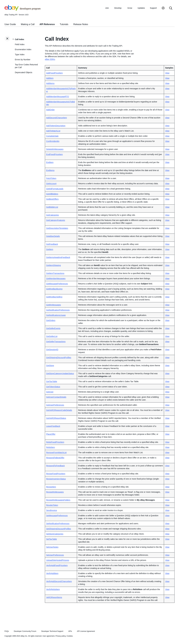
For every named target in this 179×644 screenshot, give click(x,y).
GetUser (50, 392)
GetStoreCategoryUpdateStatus (60, 373)
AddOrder (50, 110)
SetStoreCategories (55, 534)
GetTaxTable (52, 381)
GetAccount (51, 184)
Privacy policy (61, 636)
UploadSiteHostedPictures (58, 560)
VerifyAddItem (52, 573)
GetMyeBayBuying (54, 289)
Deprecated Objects (24, 72)
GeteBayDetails (53, 236)
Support (153, 8)
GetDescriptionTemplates (57, 228)
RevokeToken (52, 505)
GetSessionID (52, 350)
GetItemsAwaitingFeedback (58, 257)
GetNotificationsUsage (56, 315)
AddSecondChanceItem (57, 118)
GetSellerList (52, 336)
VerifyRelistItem (53, 589)
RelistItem (51, 447)
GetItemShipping (53, 265)
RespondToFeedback (55, 466)
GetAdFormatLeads (55, 189)
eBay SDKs (50, 59)
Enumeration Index (23, 49)
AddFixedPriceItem (54, 73)
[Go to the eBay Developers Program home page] (23, 10)
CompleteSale (52, 136)
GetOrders (51, 320)
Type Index (20, 54)
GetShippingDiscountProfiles (59, 358)
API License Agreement (86, 631)
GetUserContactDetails (56, 397)
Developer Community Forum (25, 631)
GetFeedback (52, 244)
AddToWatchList (53, 131)
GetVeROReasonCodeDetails (59, 410)
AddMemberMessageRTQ (58, 97)
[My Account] (163, 8)
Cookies (70, 636)
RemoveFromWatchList (56, 452)
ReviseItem (51, 487)
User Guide (10, 24)
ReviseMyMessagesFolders (58, 500)
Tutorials (64, 24)
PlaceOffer (51, 434)
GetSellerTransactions (56, 342)
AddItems (50, 83)
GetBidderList (52, 207)
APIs (70, 631)
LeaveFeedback (53, 426)
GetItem (50, 249)
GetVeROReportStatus (56, 418)
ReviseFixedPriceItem (56, 474)
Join (107, 8)
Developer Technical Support (52, 631)
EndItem (50, 162)
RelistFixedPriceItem (55, 442)
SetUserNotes (52, 547)
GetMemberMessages (56, 279)
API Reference (47, 24)
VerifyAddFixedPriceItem (57, 565)
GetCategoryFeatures (56, 220)
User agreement (49, 636)
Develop (118, 8)
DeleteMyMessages (55, 149)
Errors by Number (23, 60)
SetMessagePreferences (57, 516)
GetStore (50, 365)
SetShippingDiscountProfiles (59, 529)
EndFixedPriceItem (54, 154)
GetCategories (52, 215)
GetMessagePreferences (57, 284)
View (167, 73)
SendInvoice (52, 510)
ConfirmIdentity (53, 141)
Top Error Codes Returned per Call (26, 66)
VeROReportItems (54, 597)
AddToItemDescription (56, 126)
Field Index (20, 44)
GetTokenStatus (53, 387)
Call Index (19, 39)
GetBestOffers (52, 199)
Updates (141, 8)
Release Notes (81, 24)
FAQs (7, 631)
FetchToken (51, 178)
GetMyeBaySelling (54, 297)
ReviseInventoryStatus (56, 479)
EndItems (50, 170)
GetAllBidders (52, 194)
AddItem (50, 78)
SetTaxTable (51, 539)
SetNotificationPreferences (58, 524)
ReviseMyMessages (55, 492)
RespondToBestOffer (55, 458)
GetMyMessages (54, 305)
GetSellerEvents (53, 328)
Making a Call (28, 24)
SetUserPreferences (55, 555)
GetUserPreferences (55, 405)
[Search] (171, 8)
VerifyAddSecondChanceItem (59, 581)
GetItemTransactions (55, 273)
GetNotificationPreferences (58, 310)
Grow (130, 8)
